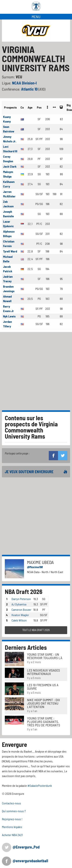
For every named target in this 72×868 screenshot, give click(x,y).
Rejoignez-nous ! (12, 819)
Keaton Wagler (20, 615)
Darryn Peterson (21, 599)
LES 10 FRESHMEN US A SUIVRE (43, 687)
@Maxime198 (35, 567)
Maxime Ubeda (40, 562)
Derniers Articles (26, 647)
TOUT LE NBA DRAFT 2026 (36, 630)
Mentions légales (12, 827)
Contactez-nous (11, 803)
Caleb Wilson (19, 620)
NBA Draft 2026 (24, 591)
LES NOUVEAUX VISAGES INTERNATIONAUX (43, 672)
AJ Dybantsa (19, 604)
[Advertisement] (36, 370)
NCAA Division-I (24, 83)
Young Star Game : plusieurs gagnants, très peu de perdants (44, 722)
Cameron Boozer (21, 610)
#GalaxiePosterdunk (40, 786)
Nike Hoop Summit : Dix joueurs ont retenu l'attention (43, 703)
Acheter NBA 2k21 (12, 835)
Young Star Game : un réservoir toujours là (45, 656)
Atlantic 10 (30, 89)
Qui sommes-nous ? (14, 811)
